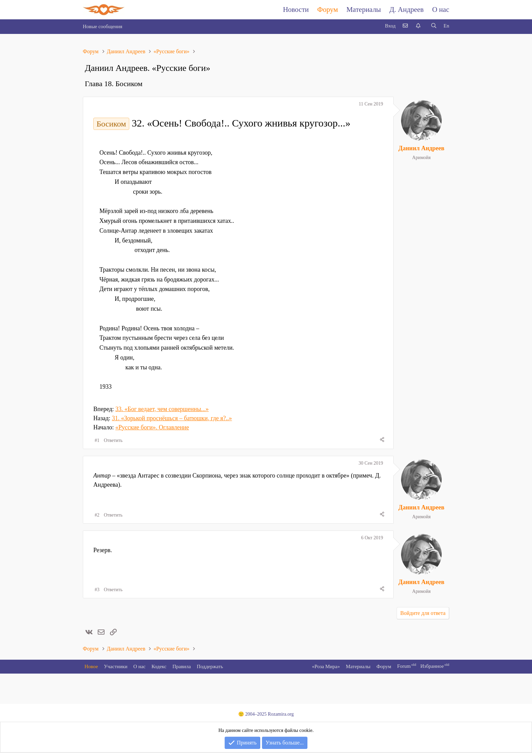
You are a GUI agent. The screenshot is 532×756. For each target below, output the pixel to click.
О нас (441, 9)
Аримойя (421, 158)
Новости (296, 9)
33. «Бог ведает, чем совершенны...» (162, 409)
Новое (91, 666)
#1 (97, 440)
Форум (328, 9)
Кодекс (159, 666)
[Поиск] (434, 26)
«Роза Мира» (326, 666)
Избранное (432, 666)
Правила (182, 666)
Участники (116, 666)
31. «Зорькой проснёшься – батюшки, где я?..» (172, 418)
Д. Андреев (407, 9)
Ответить (113, 440)
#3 (97, 590)
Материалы (364, 9)
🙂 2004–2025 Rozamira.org (266, 714)
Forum (404, 666)
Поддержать (210, 666)
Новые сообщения (102, 26)
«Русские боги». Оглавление (152, 427)
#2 (97, 515)
